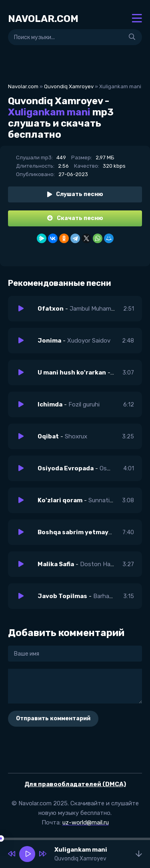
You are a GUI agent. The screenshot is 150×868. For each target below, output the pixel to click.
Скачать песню (75, 218)
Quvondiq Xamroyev (69, 86)
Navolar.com (23, 86)
